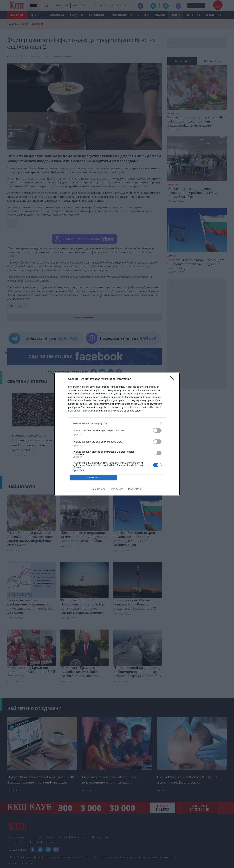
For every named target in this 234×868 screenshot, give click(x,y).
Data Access (117, 489)
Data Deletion (99, 489)
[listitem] (117, 423)
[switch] (157, 430)
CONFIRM (94, 478)
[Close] (173, 379)
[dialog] (117, 434)
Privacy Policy (135, 489)
